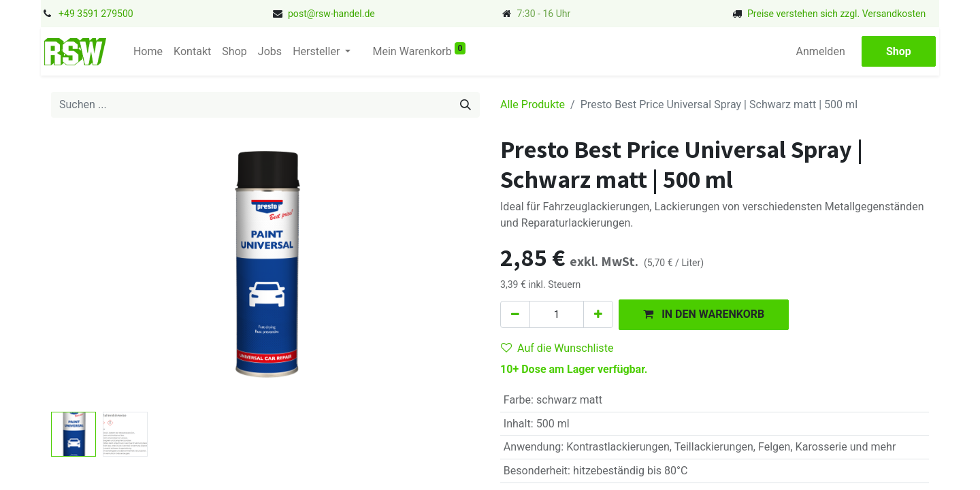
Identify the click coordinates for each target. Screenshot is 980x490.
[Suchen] (465, 105)
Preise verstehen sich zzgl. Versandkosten (836, 14)
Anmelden (821, 51)
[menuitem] (148, 52)
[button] (704, 315)
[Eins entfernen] (515, 314)
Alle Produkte (533, 104)
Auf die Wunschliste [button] (557, 348)
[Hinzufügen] (598, 314)
